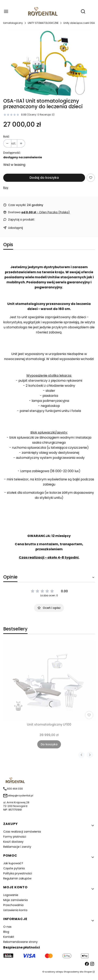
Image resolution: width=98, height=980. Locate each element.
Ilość (6, 137)
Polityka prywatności (18, 873)
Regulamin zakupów (17, 878)
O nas (7, 927)
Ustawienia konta (15, 910)
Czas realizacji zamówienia (22, 832)
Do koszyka (49, 744)
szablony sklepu (54, 972)
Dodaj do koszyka (44, 178)
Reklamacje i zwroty (17, 847)
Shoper (88, 972)
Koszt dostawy (13, 842)
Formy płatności (15, 837)
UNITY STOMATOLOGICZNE (43, 23)
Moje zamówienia (15, 900)
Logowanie (11, 895)
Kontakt (9, 937)
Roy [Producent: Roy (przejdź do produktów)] (6, 188)
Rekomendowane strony (20, 942)
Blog (6, 932)
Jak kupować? (13, 863)
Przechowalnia (13, 905)
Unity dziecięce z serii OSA (79, 23)
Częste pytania (14, 868)
